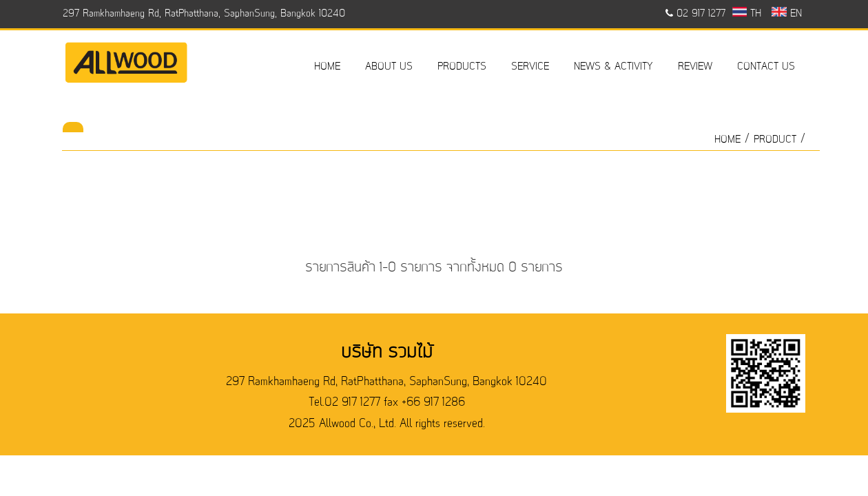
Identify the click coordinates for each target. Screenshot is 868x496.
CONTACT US (766, 67)
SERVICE (530, 67)
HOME (327, 67)
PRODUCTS (462, 67)
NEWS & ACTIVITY (613, 67)
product (775, 140)
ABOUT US (389, 67)
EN (786, 14)
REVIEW (695, 67)
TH (747, 14)
